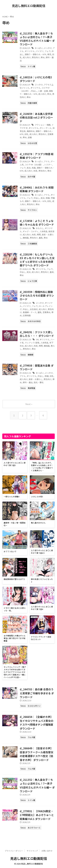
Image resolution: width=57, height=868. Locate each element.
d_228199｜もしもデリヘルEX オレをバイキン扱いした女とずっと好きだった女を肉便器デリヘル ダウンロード (37, 260)
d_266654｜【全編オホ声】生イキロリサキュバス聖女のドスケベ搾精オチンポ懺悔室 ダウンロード (37, 723)
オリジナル (30, 51)
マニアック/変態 (32, 343)
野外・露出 (28, 382)
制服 (48, 198)
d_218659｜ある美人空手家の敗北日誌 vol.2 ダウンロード (36, 117)
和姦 (34, 168)
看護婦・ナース (30, 312)
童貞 (52, 272)
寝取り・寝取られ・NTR (35, 54)
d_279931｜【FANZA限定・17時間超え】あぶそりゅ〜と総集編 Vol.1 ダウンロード (37, 815)
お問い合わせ (47, 851)
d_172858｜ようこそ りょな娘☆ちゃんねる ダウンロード (37, 223)
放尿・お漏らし (36, 379)
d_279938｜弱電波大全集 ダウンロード (37, 367)
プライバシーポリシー (14, 851)
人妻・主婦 (43, 91)
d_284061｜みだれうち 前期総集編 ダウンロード (37, 189)
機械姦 (26, 238)
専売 (49, 54)
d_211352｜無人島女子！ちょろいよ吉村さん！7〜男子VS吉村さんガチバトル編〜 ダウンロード (37, 39)
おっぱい (39, 48)
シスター (48, 165)
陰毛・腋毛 (39, 382)
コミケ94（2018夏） (34, 165)
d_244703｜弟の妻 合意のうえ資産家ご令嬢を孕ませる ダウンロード (37, 693)
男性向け (36, 57)
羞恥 (41, 238)
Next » (29, 404)
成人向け (27, 57)
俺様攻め (31, 131)
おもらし (40, 228)
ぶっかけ (48, 48)
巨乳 (26, 134)
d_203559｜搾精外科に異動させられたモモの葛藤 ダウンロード (37, 295)
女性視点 (34, 309)
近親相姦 (27, 315)
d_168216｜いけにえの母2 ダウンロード (36, 79)
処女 (29, 168)
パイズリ (40, 51)
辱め (43, 57)
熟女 (49, 94)
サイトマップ (32, 851)
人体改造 (43, 231)
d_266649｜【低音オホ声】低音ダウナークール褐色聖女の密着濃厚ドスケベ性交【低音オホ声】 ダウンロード (37, 754)
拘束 (35, 171)
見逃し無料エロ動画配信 (29, 6)
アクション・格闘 (43, 125)
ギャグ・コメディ (31, 231)
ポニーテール (46, 128)
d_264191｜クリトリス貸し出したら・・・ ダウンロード (37, 334)
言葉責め (47, 312)
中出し (34, 91)
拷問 (39, 235)
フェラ (48, 51)
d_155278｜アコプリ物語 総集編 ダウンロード (37, 156)
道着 (30, 137)
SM (37, 339)
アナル (47, 161)
